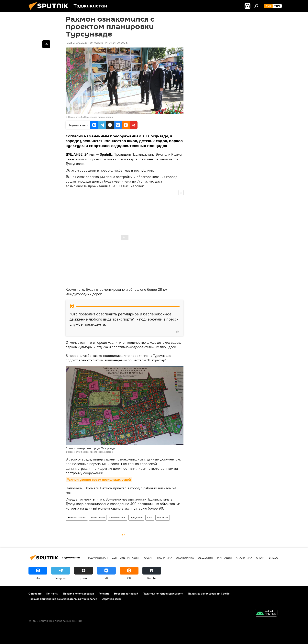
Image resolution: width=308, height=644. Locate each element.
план (150, 517)
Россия (148, 558)
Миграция (224, 558)
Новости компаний (126, 594)
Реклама (104, 594)
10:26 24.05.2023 (77, 43)
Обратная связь (112, 599)
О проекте (35, 594)
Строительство (117, 517)
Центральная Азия (125, 558)
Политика (165, 558)
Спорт (261, 558)
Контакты (52, 594)
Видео (274, 558)
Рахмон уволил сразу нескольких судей (99, 479)
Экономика (185, 558)
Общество (163, 517)
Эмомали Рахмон (77, 517)
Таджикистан (98, 517)
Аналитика (244, 558)
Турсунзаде (136, 517)
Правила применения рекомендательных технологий (63, 599)
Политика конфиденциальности (163, 594)
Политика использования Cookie (209, 594)
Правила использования (78, 594)
